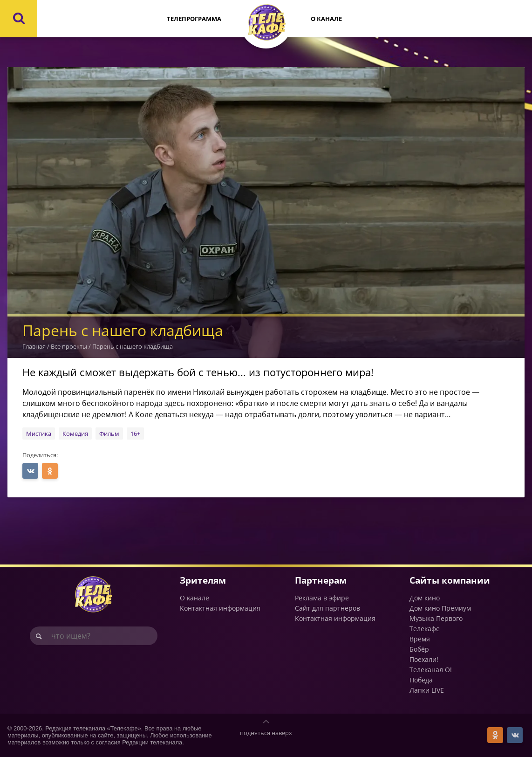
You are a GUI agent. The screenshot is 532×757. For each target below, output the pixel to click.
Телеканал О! (431, 670)
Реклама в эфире (322, 598)
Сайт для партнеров (327, 608)
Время (420, 639)
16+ (135, 434)
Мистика (39, 434)
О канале (326, 19)
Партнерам (321, 580)
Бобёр (419, 649)
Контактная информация (220, 608)
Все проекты (69, 346)
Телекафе (425, 629)
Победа (421, 680)
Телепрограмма (194, 19)
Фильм (109, 434)
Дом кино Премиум (440, 608)
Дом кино (425, 598)
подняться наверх (266, 733)
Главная (34, 346)
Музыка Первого (436, 618)
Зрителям (203, 580)
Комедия (75, 434)
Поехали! (424, 659)
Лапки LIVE (427, 690)
